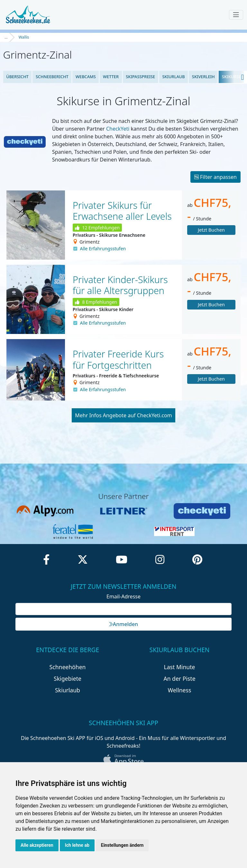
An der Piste (179, 679)
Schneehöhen (68, 667)
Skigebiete (68, 679)
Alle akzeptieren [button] (37, 845)
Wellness (180, 690)
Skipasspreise (140, 77)
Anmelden (123, 624)
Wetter (111, 77)
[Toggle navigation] (236, 15)
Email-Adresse (123, 596)
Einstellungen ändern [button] (122, 845)
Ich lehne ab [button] (77, 845)
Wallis (24, 37)
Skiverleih (203, 77)
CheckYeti (118, 129)
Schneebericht (52, 77)
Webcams (86, 77)
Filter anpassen (215, 177)
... (6, 37)
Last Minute (180, 667)
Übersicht (17, 77)
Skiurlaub (173, 77)
